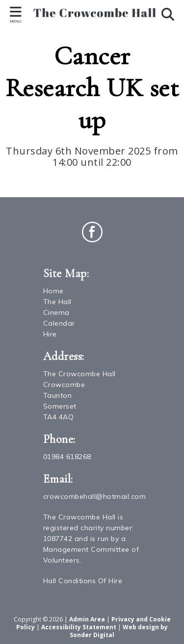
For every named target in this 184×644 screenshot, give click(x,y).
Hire (50, 334)
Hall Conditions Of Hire (83, 581)
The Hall (57, 302)
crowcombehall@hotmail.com (95, 496)
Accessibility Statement (79, 627)
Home (53, 291)
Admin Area (87, 619)
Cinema (56, 312)
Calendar (59, 323)
